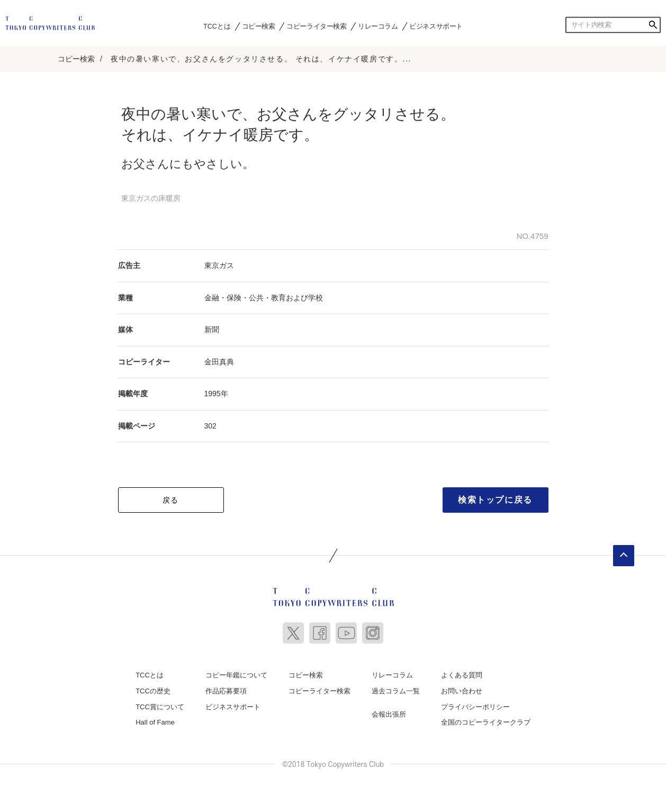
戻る (171, 500)
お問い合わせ (462, 691)
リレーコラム (378, 26)
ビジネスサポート (436, 26)
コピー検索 (259, 26)
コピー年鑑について (236, 675)
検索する (653, 25)
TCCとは (217, 26)
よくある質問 (462, 675)
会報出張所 (389, 714)
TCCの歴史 (153, 691)
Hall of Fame (155, 722)
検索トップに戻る (495, 500)
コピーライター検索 (316, 26)
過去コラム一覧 (396, 691)
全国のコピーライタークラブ (486, 722)
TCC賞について (160, 707)
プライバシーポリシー (475, 707)
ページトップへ (624, 556)
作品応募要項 (226, 691)
